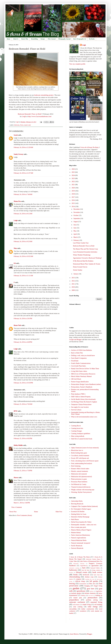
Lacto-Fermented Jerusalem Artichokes (85, 252)
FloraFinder (75, 361)
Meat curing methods (78, 436)
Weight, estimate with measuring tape (83, 490)
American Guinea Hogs (93, 559)
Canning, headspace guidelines (81, 434)
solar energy (93, 607)
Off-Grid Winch (76, 379)
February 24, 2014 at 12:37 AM (23, 173)
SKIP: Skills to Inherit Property (81, 397)
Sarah (16, 135)
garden (76, 588)
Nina (15, 248)
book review (97, 572)
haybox (92, 591)
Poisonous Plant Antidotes (79, 482)
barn (84, 568)
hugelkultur (99, 591)
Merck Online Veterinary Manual (81, 376)
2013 (73, 278)
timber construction (88, 609)
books (76, 575)
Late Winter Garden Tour (81, 243)
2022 (73, 182)
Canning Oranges (77, 431)
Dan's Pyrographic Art (80, 39)
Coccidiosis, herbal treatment (80, 456)
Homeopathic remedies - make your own (84, 525)
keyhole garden (76, 593)
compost (78, 579)
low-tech (91, 595)
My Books (92, 39)
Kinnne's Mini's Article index (80, 469)
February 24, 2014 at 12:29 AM (23, 147)
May (75, 231)
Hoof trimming (76, 466)
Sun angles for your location (80, 407)
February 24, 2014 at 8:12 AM (23, 214)
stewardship (73, 609)
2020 (73, 188)
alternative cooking (74, 568)
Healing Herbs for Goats (79, 514)
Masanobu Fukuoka (79, 564)
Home (9, 39)
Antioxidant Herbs (77, 501)
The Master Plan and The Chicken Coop (85, 249)
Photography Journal (64, 39)
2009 (73, 290)
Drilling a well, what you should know (83, 356)
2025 (73, 172)
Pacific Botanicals (77, 546)
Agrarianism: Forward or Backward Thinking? (87, 258)
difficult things (80, 581)
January (76, 274)
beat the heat (85, 570)
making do (99, 595)
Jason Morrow (74, 634)
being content (96, 570)
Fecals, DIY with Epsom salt (80, 458)
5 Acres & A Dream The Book (79, 557)
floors (22, 125)
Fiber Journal (52, 39)
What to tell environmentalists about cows (84, 417)
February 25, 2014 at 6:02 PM (23, 438)
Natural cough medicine (79, 538)
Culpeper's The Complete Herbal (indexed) (84, 506)
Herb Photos (75, 519)
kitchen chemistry (90, 593)
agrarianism (95, 566)
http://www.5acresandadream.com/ (40, 116)
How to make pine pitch (79, 527)
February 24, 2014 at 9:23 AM (23, 241)
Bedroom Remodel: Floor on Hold (29, 114)
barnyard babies (95, 568)
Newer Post (13, 512)
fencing (72, 584)
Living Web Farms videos (79, 371)
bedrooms (17, 125)
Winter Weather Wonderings (82, 255)
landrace (83, 595)
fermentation (83, 584)
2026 (73, 169)
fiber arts (92, 584)
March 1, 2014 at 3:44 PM (22, 503)
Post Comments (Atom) (25, 515)
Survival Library (76, 410)
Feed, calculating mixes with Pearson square (85, 461)
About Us (16, 39)
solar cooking (78, 607)
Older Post (59, 512)
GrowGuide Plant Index (79, 366)
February (76, 240)
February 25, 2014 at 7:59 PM (23, 471)
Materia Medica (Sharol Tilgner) (81, 530)
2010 (73, 287)
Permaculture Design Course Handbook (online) (86, 384)
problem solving (92, 600)
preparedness (74, 600)
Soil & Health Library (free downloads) (83, 399)
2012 (73, 281)
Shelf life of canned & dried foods (82, 439)
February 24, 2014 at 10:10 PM (23, 383)
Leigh (24, 116)
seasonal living (96, 602)
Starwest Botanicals (77, 548)
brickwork (86, 575)
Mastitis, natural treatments (80, 471)
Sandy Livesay (19, 154)
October (76, 215)
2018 (73, 194)
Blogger (89, 634)
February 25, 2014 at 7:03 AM (23, 404)
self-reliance (76, 605)
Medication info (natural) (79, 474)
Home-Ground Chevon (80, 267)
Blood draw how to (77, 450)
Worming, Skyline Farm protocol (81, 492)
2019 (73, 191)
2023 (73, 178)
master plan (78, 598)
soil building (98, 605)
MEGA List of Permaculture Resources (83, 374)
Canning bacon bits (77, 428)
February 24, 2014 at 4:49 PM (23, 342)
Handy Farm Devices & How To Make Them (85, 369)
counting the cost (90, 579)
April (75, 234)
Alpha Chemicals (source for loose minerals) (85, 448)
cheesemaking (74, 577)
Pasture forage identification (80, 382)
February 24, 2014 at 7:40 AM (23, 194)
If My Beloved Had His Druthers (83, 261)
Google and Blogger (76, 340)
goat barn (91, 589)
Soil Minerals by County (79, 484)
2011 (73, 284)
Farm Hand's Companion (79, 358)
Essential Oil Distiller (78, 512)
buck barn (97, 575)
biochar (71, 572)
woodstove (83, 611)
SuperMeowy (84, 566)
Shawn (16, 478)
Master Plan (25, 39)
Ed (15, 263)
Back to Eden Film (77, 353)
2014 (73, 207)
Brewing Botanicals (77, 504)
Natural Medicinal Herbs (79, 540)
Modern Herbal (76, 533)
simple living (87, 605)
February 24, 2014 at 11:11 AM (23, 276)
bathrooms (73, 570)
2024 (73, 175)
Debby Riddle (18, 445)
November (77, 212)
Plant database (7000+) (78, 394)
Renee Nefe (17, 325)
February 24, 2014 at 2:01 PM (23, 319)
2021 (73, 185)
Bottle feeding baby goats (79, 453)
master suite (28, 125)
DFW (15, 411)
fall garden (94, 581)
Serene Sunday (78, 270)
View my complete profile (77, 64)
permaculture (93, 598)
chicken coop (89, 577)
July (75, 225)
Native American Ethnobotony (81, 535)
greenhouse (81, 591)
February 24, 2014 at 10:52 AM (23, 256)
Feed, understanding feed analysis (82, 463)
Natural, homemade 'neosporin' (81, 543)
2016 (73, 200)
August (76, 222)
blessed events (82, 572)
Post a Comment (17, 507)
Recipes (43, 39)
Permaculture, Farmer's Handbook (82, 387)
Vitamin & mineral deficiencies (81, 487)
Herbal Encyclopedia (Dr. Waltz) (81, 522)
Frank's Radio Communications (81, 363)
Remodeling (34, 39)
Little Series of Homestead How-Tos (91, 561)
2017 (73, 197)
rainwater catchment (77, 602)
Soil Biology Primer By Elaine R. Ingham (84, 402)
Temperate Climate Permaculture (81, 404)
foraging (87, 586)
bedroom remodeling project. (44, 95)
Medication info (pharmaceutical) (82, 477)
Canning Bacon (76, 426)
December (77, 209)
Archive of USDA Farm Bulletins (82, 350)
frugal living (98, 586)
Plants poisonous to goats (79, 479)
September (77, 218)
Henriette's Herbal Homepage (80, 517)
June (75, 228)
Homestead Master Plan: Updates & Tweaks (87, 264)
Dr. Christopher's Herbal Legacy (81, 509)
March (76, 237)
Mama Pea (17, 201)
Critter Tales (73, 561)
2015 (73, 203)
